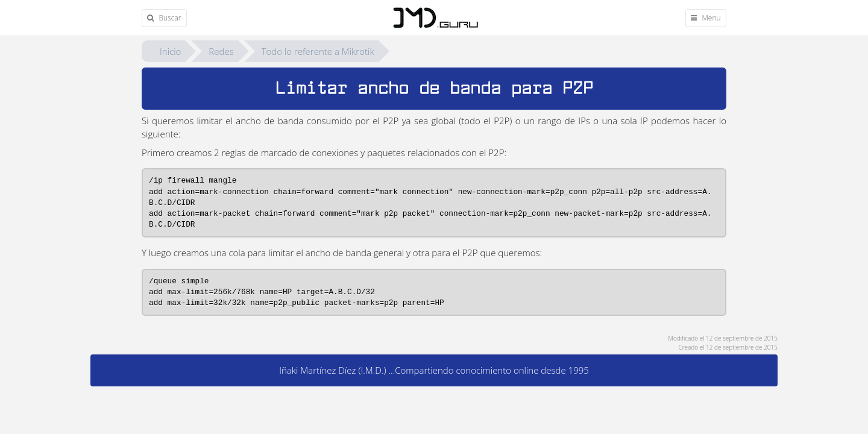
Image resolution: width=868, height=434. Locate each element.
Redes (221, 51)
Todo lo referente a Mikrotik (318, 51)
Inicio (170, 51)
